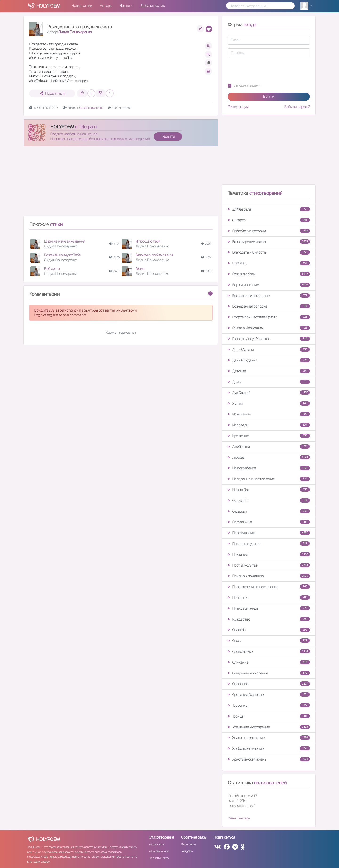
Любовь (269, 457)
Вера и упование (269, 285)
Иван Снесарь (239, 818)
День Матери (269, 350)
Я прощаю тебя (148, 241)
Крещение (269, 436)
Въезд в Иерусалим (269, 328)
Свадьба (269, 630)
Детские (269, 371)
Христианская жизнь (269, 759)
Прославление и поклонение (269, 587)
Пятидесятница (269, 608)
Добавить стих (153, 6)
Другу (269, 382)
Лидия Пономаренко (75, 32)
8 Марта (269, 220)
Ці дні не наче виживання (65, 241)
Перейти (168, 136)
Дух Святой (269, 393)
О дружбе (269, 501)
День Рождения (269, 360)
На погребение (269, 468)
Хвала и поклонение (269, 738)
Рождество (269, 619)
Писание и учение (269, 544)
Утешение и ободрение (269, 727)
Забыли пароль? (297, 107)
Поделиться (52, 93)
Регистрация (238, 107)
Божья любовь (269, 274)
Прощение (269, 598)
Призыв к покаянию (269, 576)
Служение (269, 662)
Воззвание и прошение (269, 296)
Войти (269, 96)
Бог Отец (269, 263)
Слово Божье (269, 651)
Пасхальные (269, 522)
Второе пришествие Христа (269, 317)
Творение (269, 705)
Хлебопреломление (269, 748)
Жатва (269, 404)
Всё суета (52, 269)
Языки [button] (125, 6)
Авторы (106, 6)
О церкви (269, 511)
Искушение (269, 414)
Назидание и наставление (269, 479)
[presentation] (263, 70)
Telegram (187, 851)
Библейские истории (269, 231)
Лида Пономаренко (91, 108)
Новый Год (269, 490)
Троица (269, 716)
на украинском (159, 851)
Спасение (269, 684)
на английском (159, 858)
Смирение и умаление (269, 673)
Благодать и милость (269, 252)
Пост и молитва (269, 565)
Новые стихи (82, 6)
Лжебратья (269, 447)
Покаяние (269, 554)
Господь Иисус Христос (269, 339)
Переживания (269, 533)
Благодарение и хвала (269, 242)
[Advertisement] (121, 183)
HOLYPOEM (62, 127)
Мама (140, 269)
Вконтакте (188, 844)
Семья (269, 641)
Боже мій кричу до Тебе (62, 255)
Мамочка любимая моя (154, 255)
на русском (156, 844)
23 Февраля (269, 209)
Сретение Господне (269, 695)
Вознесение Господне (269, 306)
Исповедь (269, 425)
